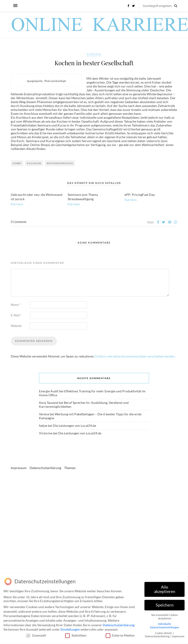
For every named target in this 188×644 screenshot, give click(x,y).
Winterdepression (60, 163)
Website (16, 326)
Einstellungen (70, 628)
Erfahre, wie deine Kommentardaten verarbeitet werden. (135, 356)
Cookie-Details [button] (164, 632)
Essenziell (36, 634)
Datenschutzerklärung (45, 468)
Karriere (94, 54)
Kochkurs (34, 163)
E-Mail (16, 315)
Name (16, 305)
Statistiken (76, 634)
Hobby (17, 163)
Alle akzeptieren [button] (165, 588)
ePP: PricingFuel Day (140, 195)
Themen (70, 468)
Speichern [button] (165, 604)
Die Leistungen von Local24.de (75, 426)
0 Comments (19, 222)
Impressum (19, 468)
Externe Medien (120, 634)
